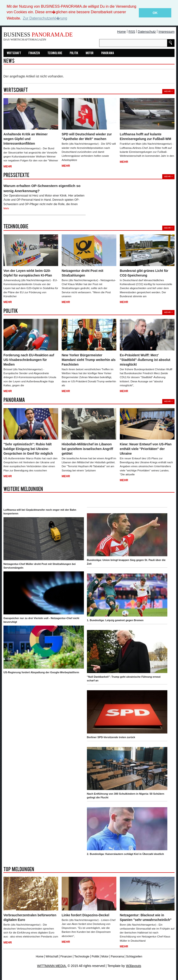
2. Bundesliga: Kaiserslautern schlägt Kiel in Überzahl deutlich (126, 854)
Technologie (55, 53)
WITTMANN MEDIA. (52, 966)
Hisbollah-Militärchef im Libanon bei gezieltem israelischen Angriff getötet (87, 449)
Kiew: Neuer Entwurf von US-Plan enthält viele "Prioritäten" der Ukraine (146, 449)
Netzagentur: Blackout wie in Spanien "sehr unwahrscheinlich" (146, 917)
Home (122, 31)
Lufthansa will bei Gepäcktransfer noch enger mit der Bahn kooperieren (40, 511)
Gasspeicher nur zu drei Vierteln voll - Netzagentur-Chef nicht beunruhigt (41, 620)
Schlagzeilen (134, 956)
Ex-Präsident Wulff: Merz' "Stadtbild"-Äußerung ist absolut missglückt (145, 360)
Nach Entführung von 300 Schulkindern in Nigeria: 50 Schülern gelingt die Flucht (126, 795)
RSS (132, 31)
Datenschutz (147, 31)
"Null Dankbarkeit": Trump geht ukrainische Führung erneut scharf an (124, 679)
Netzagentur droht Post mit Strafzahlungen (83, 273)
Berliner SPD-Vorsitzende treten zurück (111, 737)
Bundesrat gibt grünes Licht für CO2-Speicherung (144, 273)
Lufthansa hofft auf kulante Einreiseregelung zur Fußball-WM (146, 137)
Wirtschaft (14, 53)
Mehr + (168, 91)
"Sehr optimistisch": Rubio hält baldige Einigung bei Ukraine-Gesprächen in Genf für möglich (28, 449)
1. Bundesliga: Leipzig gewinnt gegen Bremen (115, 620)
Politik (74, 53)
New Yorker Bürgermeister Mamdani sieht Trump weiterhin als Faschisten (89, 360)
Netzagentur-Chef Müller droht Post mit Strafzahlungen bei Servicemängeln (40, 566)
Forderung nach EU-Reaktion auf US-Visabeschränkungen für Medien (29, 360)
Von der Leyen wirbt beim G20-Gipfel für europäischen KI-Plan (28, 273)
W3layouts (134, 966)
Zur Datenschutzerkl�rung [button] (45, 18)
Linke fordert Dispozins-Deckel (85, 915)
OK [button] (155, 13)
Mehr (8, 166)
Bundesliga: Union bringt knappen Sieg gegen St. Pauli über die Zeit (126, 562)
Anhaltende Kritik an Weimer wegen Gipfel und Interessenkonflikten (25, 139)
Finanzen (34, 53)
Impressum (167, 31)
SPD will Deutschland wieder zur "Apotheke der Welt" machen (87, 137)
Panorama (108, 53)
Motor (90, 53)
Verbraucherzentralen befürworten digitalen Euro (30, 917)
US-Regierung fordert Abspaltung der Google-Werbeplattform (41, 672)
